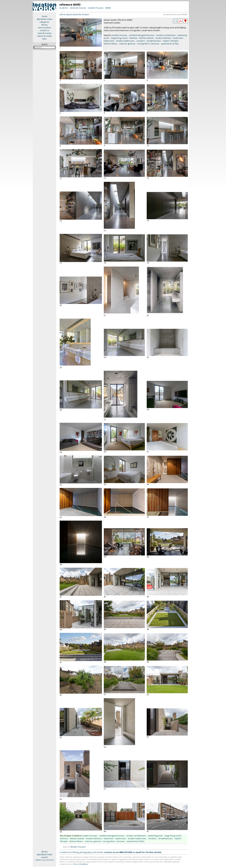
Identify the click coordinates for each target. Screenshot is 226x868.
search (44, 857)
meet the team (44, 33)
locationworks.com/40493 (175, 14)
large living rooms (119, 38)
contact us (44, 30)
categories (44, 22)
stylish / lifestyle (171, 41)
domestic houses (78, 8)
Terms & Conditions (80, 864)
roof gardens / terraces (148, 44)
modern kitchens (163, 38)
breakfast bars (154, 41)
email (138, 852)
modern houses (96, 8)
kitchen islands (146, 38)
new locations (44, 28)
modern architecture (166, 35)
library (45, 25)
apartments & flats (170, 44)
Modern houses (78, 847)
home (45, 16)
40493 (108, 8)
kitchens (134, 38)
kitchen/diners (111, 44)
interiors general (127, 44)
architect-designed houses (142, 35)
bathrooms (109, 41)
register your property (45, 860)
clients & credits (45, 36)
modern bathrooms (125, 41)
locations (64, 8)
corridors (141, 41)
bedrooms (178, 38)
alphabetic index (45, 19)
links (44, 39)
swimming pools (155, 836)
